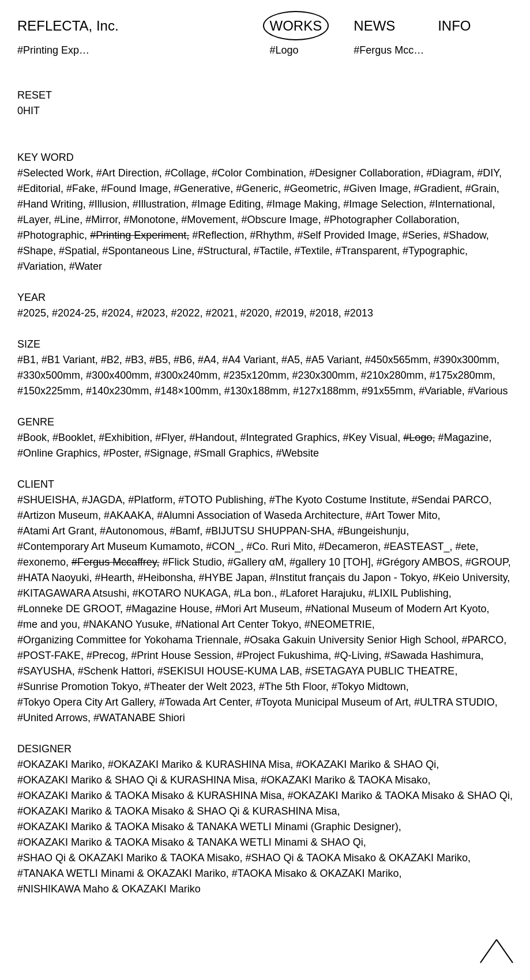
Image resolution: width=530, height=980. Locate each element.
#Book (32, 438)
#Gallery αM (256, 562)
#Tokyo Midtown (369, 687)
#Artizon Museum (58, 515)
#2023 (151, 313)
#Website (297, 453)
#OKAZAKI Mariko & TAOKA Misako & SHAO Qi (399, 796)
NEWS (374, 26)
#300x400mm (117, 375)
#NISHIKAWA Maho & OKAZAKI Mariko (109, 889)
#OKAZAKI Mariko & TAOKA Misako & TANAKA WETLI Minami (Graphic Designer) (208, 827)
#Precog (106, 655)
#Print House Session (181, 655)
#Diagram (449, 173)
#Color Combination (258, 173)
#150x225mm (49, 391)
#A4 (207, 360)
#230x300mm (323, 375)
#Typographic (434, 251)
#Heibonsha (166, 578)
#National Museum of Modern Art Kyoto (396, 609)
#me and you (47, 624)
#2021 (220, 313)
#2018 (324, 313)
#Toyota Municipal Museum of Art (332, 702)
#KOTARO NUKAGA (180, 593)
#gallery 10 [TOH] (330, 562)
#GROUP (487, 562)
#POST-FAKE (49, 655)
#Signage (166, 453)
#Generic (257, 189)
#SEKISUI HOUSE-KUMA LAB (228, 671)
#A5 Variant (332, 360)
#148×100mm (187, 391)
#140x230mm (117, 391)
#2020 (255, 313)
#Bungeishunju (372, 531)
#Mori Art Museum (257, 609)
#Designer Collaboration (365, 173)
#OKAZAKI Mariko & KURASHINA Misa (199, 764)
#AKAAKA (127, 515)
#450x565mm (396, 360)
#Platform (150, 500)
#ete (465, 546)
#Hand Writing (50, 204)
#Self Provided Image (347, 235)
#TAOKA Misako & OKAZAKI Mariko (315, 873)
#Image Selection (383, 204)
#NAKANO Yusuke (126, 624)
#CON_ (223, 546)
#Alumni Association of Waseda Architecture (258, 515)
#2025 (32, 313)
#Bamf (185, 531)
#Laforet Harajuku (321, 593)
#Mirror (102, 220)
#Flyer (169, 438)
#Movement (208, 220)
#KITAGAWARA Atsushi (72, 593)
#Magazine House (168, 609)
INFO (454, 26)
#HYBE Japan (232, 578)
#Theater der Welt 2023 (199, 687)
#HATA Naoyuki (53, 578)
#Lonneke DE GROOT (69, 609)
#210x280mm (392, 375)
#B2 (110, 360)
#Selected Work (54, 173)
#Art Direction (128, 173)
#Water (86, 266)
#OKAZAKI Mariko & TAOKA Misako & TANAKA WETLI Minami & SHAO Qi (190, 842)
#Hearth (113, 578)
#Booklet (73, 438)
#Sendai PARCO (450, 500)
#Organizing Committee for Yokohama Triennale (128, 640)
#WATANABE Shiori (139, 718)
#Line (67, 220)
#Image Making (302, 204)
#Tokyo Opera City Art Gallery (85, 702)
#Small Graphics (232, 453)
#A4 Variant (249, 360)
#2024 (116, 313)
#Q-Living (356, 655)
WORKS (296, 26)
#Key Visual (371, 438)
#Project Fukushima (282, 655)
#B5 (159, 360)
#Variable (440, 391)
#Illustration (159, 204)
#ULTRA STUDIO (454, 702)
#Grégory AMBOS (418, 562)
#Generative (202, 189)
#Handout (212, 438)
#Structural (222, 251)
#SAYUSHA (45, 671)
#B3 (134, 360)
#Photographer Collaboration (390, 220)
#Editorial (39, 189)
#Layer (33, 220)
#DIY (488, 173)
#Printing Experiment (138, 235)
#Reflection (218, 235)
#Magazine (463, 438)
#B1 (27, 360)
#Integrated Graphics (288, 438)
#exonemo (42, 562)
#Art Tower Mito (402, 515)
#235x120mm (255, 375)
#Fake (81, 189)
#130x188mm (256, 391)
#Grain (481, 189)
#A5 (291, 360)
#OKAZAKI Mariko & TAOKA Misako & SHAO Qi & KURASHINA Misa (177, 811)
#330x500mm (49, 375)
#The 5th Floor (292, 687)
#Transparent (366, 251)
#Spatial (78, 251)
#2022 (185, 313)
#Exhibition (124, 438)
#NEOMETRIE (338, 624)
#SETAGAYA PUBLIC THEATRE (380, 671)
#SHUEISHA (47, 500)
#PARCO (482, 640)
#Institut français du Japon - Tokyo (349, 578)
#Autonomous (132, 531)
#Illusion (108, 204)
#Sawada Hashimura (432, 655)
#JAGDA (102, 500)
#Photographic (51, 235)
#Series (420, 235)
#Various (488, 391)
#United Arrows (52, 718)
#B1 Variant (68, 360)
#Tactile (271, 251)
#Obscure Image (279, 220)
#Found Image (134, 189)
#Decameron (348, 546)
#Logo (418, 438)
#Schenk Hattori (115, 671)
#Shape (35, 251)
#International (461, 204)
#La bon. (254, 593)
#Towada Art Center (204, 702)
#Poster (121, 453)
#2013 (359, 313)
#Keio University (470, 578)
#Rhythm (270, 235)
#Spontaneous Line (147, 251)
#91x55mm (387, 391)
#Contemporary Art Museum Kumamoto (109, 546)
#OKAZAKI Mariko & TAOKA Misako (344, 780)
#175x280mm (461, 375)
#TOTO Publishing (221, 500)
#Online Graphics (57, 453)
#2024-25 (74, 313)
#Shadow (465, 235)
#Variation (40, 266)
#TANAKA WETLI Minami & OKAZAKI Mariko (122, 873)
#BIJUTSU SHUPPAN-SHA (268, 531)
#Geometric (311, 189)
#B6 (183, 360)
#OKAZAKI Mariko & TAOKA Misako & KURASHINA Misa (149, 796)
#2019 (290, 313)
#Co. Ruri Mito (279, 546)
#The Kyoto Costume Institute (338, 500)
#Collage (185, 173)
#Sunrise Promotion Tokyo (78, 687)
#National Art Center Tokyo (237, 624)
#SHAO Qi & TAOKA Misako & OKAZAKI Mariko (356, 858)
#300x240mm (186, 375)
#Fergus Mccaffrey (114, 562)
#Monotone (149, 220)
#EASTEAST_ (416, 546)
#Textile (312, 251)
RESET (35, 95)
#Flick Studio (192, 562)
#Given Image (376, 189)
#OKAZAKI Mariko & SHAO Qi (366, 764)
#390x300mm (465, 360)
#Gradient (437, 189)
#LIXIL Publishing (408, 593)
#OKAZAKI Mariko (60, 764)
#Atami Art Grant (56, 531)
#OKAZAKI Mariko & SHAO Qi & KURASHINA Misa (136, 780)
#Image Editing (226, 204)
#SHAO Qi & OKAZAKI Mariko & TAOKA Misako (128, 858)
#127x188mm (324, 391)
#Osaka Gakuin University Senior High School (350, 640)
